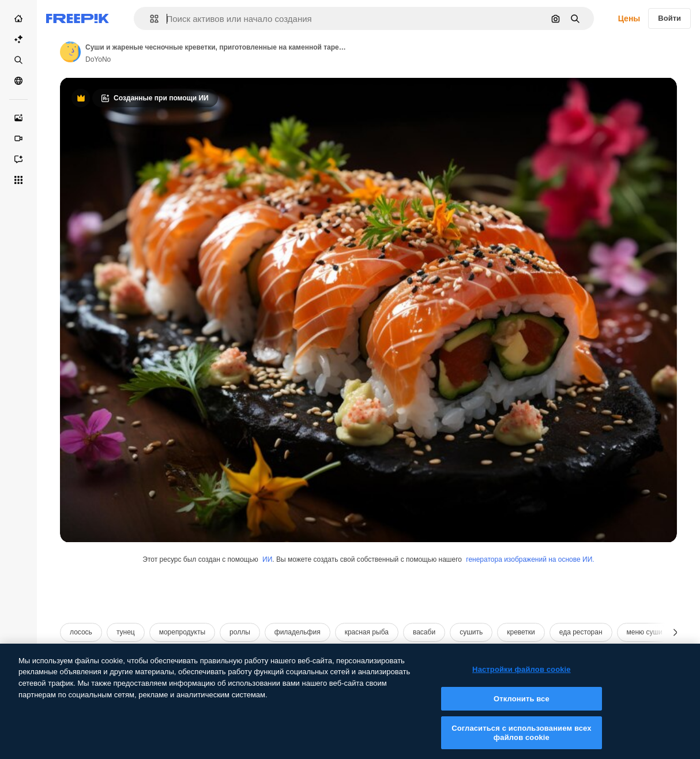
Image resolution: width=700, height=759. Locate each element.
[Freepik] (78, 18)
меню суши (645, 632)
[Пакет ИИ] (18, 39)
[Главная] (18, 18)
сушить (471, 632)
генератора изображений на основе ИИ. (530, 559)
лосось (81, 632)
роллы (240, 632)
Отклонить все (522, 709)
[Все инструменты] (18, 180)
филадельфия (298, 632)
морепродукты (182, 632)
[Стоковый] (18, 60)
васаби (424, 632)
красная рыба (367, 632)
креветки (521, 632)
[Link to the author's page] (70, 52)
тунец (126, 632)
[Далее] (675, 632)
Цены (629, 18)
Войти (669, 18)
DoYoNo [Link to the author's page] (98, 59)
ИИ (267, 559)
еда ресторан (581, 632)
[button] (150, 19)
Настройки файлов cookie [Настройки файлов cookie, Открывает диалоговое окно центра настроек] (522, 680)
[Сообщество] (18, 81)
